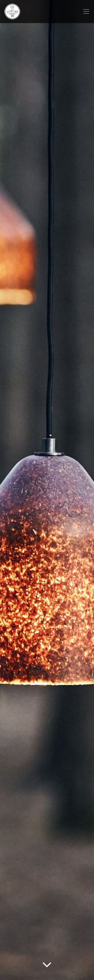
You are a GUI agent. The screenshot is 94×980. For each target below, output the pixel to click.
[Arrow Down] (47, 971)
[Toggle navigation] (86, 11)
